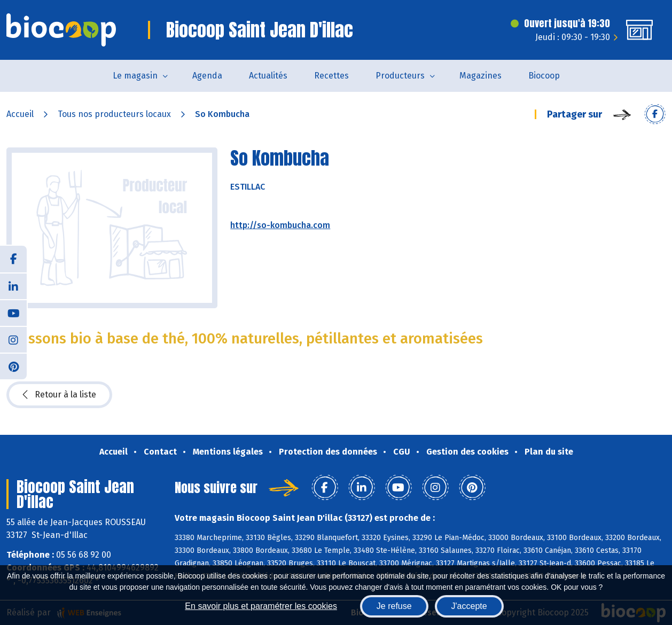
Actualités (268, 76)
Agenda (207, 76)
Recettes (331, 76)
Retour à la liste (59, 395)
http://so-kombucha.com (280, 225)
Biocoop (544, 76)
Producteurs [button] (400, 76)
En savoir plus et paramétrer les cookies (261, 606)
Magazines (480, 76)
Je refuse (394, 606)
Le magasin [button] (135, 76)
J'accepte (469, 606)
